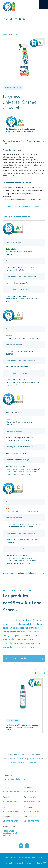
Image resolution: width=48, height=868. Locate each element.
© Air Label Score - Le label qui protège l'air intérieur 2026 (23, 858)
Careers (29, 863)
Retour (14, 35)
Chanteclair (13, 88)
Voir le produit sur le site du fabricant (18, 207)
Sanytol (13, 720)
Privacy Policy (9, 863)
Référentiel (20, 863)
